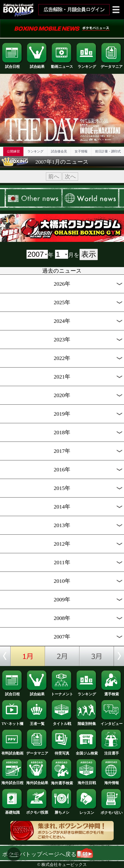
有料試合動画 (12, 752)
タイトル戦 (62, 722)
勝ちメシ (62, 811)
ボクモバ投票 (37, 811)
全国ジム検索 (87, 752)
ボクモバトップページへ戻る (48, 854)
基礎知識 (12, 811)
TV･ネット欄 (12, 722)
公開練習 (13, 151)
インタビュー (112, 722)
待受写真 (62, 752)
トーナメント (62, 692)
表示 (89, 254)
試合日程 (12, 65)
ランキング (87, 65)
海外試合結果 (37, 781)
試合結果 (37, 65)
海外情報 (112, 781)
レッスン (87, 811)
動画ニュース (62, 65)
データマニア (112, 65)
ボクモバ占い (112, 811)
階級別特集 (87, 722)
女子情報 (81, 151)
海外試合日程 (12, 781)
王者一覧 (37, 722)
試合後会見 (59, 151)
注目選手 (112, 752)
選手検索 (112, 692)
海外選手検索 (62, 781)
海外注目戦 (87, 781)
